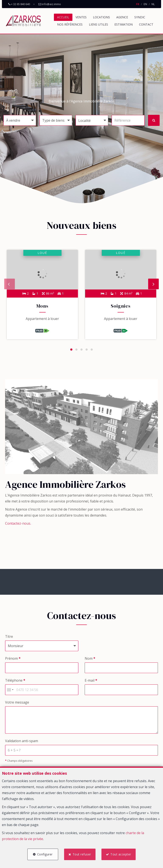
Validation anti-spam (22, 743)
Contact (146, 24)
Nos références (70, 24)
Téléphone (15, 683)
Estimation (124, 24)
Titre (9, 639)
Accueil (63, 17)
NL (153, 4)
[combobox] (10, 692)
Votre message (17, 705)
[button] (92, 120)
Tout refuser (82, 854)
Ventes (81, 17)
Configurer (44, 854)
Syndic (140, 17)
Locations (101, 17)
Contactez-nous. (18, 526)
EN (145, 4)
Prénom (13, 661)
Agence (122, 17)
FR (138, 4)
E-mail (91, 683)
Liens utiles (98, 24)
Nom (90, 661)
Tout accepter (122, 854)
